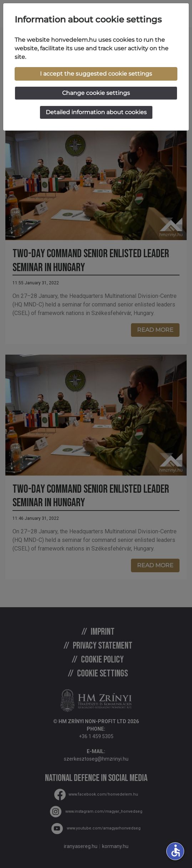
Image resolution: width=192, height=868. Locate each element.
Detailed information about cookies (96, 112)
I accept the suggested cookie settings (96, 74)
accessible (176, 851)
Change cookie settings (96, 93)
